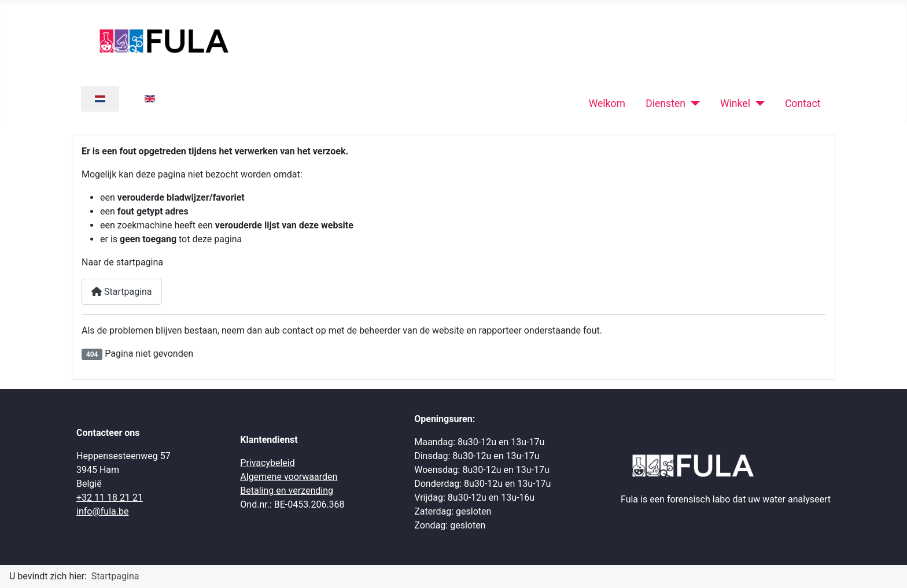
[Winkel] (757, 103)
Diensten (665, 103)
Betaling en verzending (287, 491)
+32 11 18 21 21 (110, 498)
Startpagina (122, 292)
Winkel (735, 103)
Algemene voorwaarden (289, 477)
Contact (803, 103)
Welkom (607, 103)
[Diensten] (693, 103)
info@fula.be (102, 511)
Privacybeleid (267, 463)
